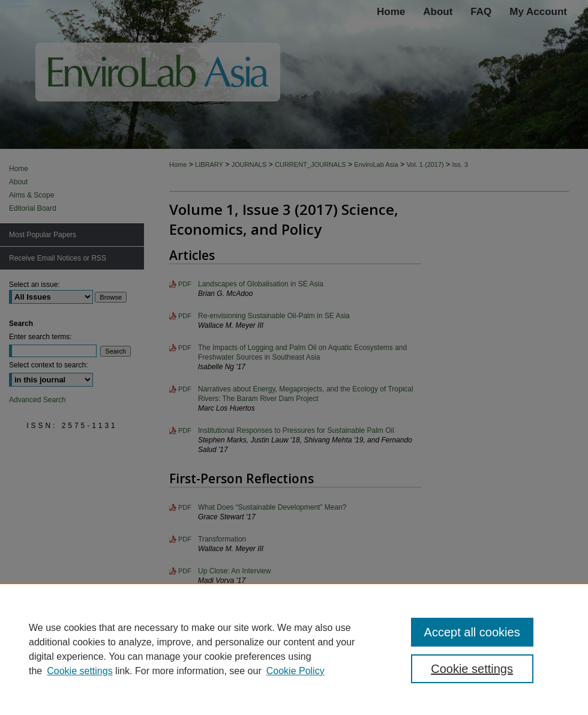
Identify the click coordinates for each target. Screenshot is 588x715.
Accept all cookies (472, 632)
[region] (294, 649)
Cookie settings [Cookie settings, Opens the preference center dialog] (472, 669)
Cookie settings (79, 671)
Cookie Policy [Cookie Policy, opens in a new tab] (295, 671)
